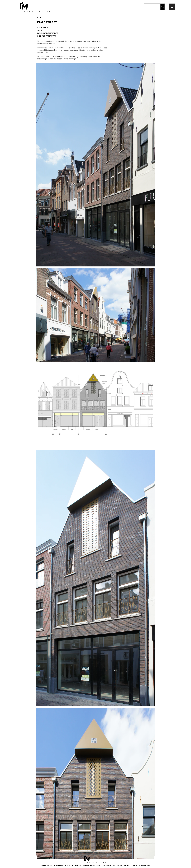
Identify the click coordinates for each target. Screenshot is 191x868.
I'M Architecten (144, 865)
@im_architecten (122, 865)
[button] (172, 7)
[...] (151, 7)
